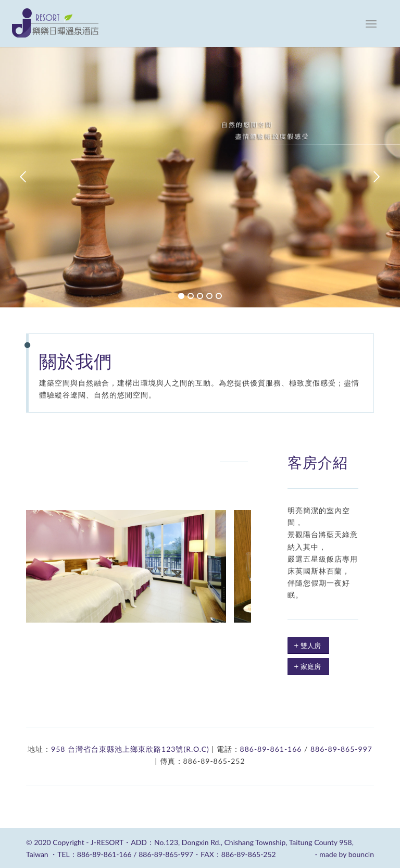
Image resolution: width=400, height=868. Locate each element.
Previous (23, 177)
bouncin (361, 854)
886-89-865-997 (341, 749)
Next (377, 177)
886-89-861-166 (271, 749)
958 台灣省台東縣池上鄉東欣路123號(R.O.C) (130, 749)
